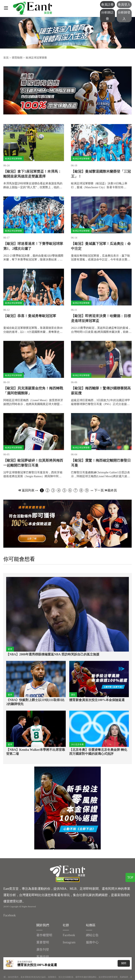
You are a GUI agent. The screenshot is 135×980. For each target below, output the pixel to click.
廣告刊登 (43, 950)
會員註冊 (107, 5)
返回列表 (26, 490)
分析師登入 (124, 16)
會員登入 (124, 5)
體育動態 (17, 58)
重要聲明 (43, 942)
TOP (130, 877)
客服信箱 (43, 957)
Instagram (69, 942)
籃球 (10, 649)
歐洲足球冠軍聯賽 (36, 58)
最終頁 (112, 490)
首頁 (6, 58)
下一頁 (101, 490)
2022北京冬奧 (77, 744)
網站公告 (92, 935)
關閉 (124, 963)
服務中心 (92, 942)
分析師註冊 (107, 16)
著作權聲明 (44, 935)
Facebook (9, 915)
